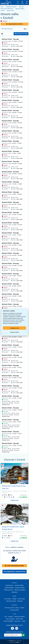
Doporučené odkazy (11, 601)
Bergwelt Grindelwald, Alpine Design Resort (13, 528)
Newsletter (20, 601)
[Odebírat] (23, 635)
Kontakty (11, 617)
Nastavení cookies (15, 332)
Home (2, 7)
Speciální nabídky (19, 585)
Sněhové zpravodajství (20, 590)
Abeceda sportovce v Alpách (12, 608)
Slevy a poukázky (10, 619)
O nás (6, 617)
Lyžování (22, 608)
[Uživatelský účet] (18, 2)
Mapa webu (18, 621)
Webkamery (14, 592)
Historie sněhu (10, 11)
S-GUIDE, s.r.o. (12, 641)
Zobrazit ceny (14, 500)
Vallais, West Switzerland (7, 9)
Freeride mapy (21, 599)
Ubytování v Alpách (20, 588)
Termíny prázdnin (14, 610)
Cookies (24, 621)
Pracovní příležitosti (9, 621)
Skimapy (14, 599)
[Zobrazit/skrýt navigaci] (27, 2)
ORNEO (18, 642)
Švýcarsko (21, 7)
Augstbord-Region (20, 9)
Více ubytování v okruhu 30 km (15, 572)
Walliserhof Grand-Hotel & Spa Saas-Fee (14, 487)
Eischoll (3, 11)
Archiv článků (8, 599)
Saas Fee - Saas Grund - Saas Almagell (18, 491)
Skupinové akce (9, 585)
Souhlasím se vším (14, 328)
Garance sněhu (19, 619)
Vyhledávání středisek (11, 7)
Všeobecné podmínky (19, 617)
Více (25, 29)
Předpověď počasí (8, 590)
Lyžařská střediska (9, 588)
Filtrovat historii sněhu (21, 34)
